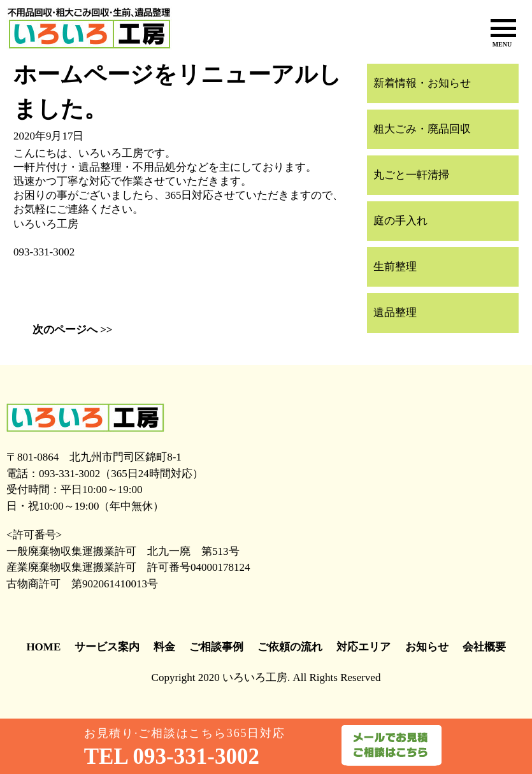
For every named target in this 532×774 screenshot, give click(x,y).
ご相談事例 (216, 647)
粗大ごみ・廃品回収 (422, 129)
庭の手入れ (400, 221)
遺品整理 (395, 312)
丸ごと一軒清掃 (411, 175)
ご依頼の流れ (290, 647)
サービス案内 (107, 647)
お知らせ (427, 647)
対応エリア (363, 647)
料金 (164, 647)
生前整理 (395, 267)
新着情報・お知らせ (422, 83)
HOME (43, 647)
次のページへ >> (73, 330)
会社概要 (484, 647)
